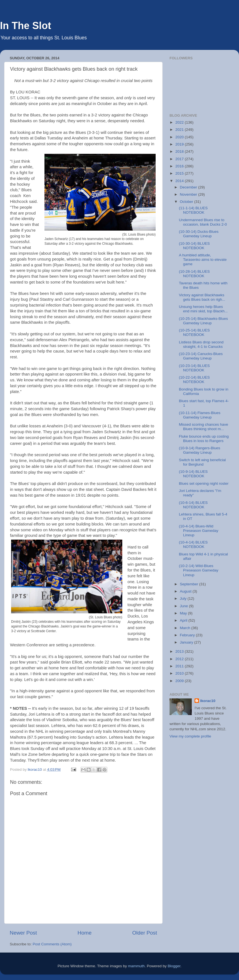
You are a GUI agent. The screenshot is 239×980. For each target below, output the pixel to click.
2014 (180, 181)
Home (84, 933)
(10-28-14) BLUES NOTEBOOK (194, 274)
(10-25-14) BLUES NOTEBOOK (194, 332)
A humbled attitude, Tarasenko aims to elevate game (203, 260)
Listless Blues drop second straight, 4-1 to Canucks (201, 344)
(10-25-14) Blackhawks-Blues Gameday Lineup (203, 321)
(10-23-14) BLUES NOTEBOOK (194, 368)
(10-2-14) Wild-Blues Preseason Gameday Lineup (199, 570)
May (184, 613)
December (189, 187)
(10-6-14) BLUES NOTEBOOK (193, 505)
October (187, 202)
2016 (180, 166)
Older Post (145, 933)
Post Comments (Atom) (52, 944)
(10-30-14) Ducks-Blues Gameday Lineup (199, 234)
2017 (180, 159)
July (184, 599)
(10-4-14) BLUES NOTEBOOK (193, 544)
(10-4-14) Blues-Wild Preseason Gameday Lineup (199, 531)
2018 (180, 151)
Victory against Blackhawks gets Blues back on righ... (202, 297)
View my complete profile (190, 736)
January (187, 642)
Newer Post (23, 933)
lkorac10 (208, 701)
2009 (180, 681)
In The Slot (26, 26)
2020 (180, 137)
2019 (180, 144)
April (184, 620)
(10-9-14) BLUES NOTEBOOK (193, 474)
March (186, 628)
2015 (180, 173)
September (190, 584)
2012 (180, 659)
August (186, 591)
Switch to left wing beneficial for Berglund (202, 462)
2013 (180, 651)
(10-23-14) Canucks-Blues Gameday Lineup (201, 356)
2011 (180, 666)
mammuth (136, 966)
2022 (180, 122)
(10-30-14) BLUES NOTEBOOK (194, 246)
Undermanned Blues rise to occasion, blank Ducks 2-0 (203, 222)
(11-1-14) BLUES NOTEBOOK (193, 210)
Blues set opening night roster (204, 483)
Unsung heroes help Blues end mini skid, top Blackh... (203, 309)
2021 (180, 130)
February (188, 635)
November (189, 194)
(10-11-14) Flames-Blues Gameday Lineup (200, 415)
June (184, 606)
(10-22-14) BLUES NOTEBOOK (194, 380)
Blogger (174, 966)
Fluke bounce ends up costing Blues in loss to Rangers (204, 439)
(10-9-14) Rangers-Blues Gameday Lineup (200, 450)
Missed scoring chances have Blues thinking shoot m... (204, 427)
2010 (180, 673)
